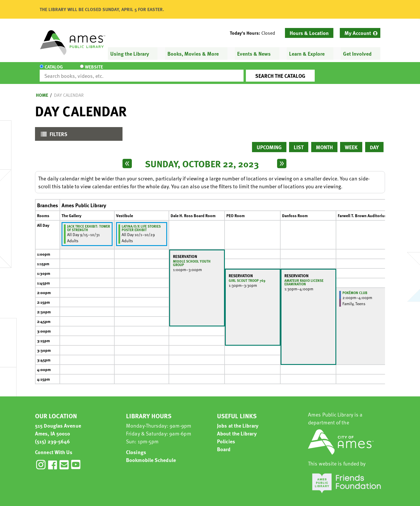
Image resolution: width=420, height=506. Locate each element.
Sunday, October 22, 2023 (202, 158)
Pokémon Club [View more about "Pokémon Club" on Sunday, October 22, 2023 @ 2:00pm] (355, 287)
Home (42, 90)
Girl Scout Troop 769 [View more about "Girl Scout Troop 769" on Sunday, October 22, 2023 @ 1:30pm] (247, 275)
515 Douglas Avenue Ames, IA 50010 (58, 424)
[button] (255, 33)
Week (351, 142)
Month (324, 142)
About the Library (237, 428)
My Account (358, 33)
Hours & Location (309, 33)
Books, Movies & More (193, 53)
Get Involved (357, 53)
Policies (226, 436)
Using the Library (130, 53)
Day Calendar (69, 90)
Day (374, 142)
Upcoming (269, 142)
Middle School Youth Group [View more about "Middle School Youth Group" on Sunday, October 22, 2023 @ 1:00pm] (192, 258)
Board (224, 444)
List (299, 142)
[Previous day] (127, 158)
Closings (136, 447)
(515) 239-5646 (52, 436)
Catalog (54, 71)
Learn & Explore (307, 53)
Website (89, 71)
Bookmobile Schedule (151, 455)
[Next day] (282, 158)
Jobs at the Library (238, 420)
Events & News (254, 53)
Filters (53, 130)
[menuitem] (360, 33)
